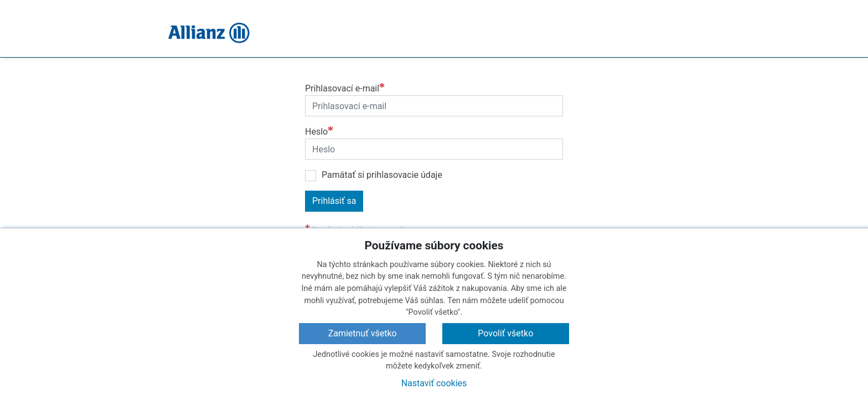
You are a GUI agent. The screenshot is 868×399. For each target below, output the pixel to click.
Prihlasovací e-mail (342, 88)
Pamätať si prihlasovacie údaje (382, 175)
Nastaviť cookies (434, 383)
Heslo (316, 132)
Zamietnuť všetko (363, 333)
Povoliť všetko (505, 333)
